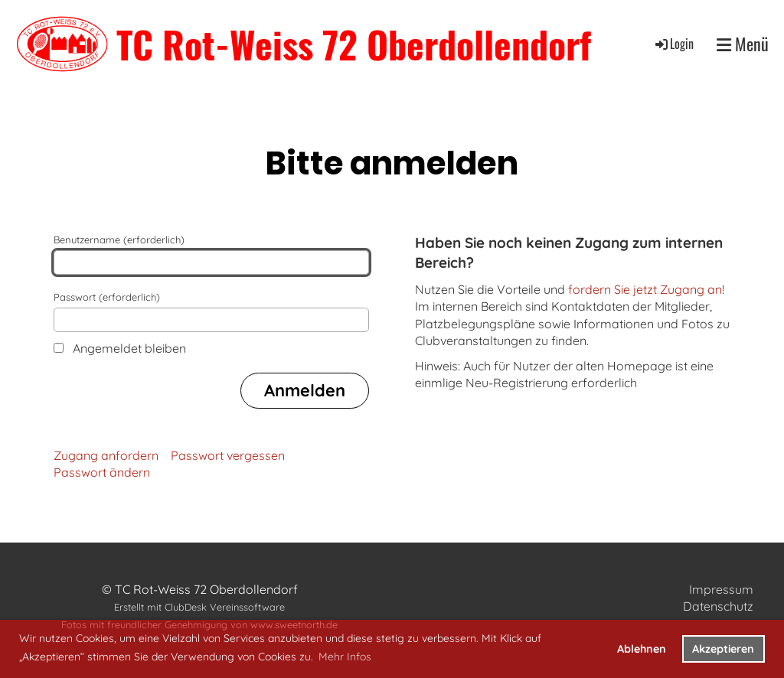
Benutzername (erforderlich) (211, 254)
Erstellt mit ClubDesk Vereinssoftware (199, 607)
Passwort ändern (102, 472)
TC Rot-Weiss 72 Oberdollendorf (354, 44)
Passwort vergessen (228, 455)
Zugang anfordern (106, 455)
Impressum (721, 589)
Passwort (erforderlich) (211, 311)
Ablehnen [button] (642, 649)
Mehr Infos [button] (345, 657)
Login (673, 44)
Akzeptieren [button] (723, 649)
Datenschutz (718, 606)
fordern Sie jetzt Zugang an (645, 289)
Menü (743, 44)
